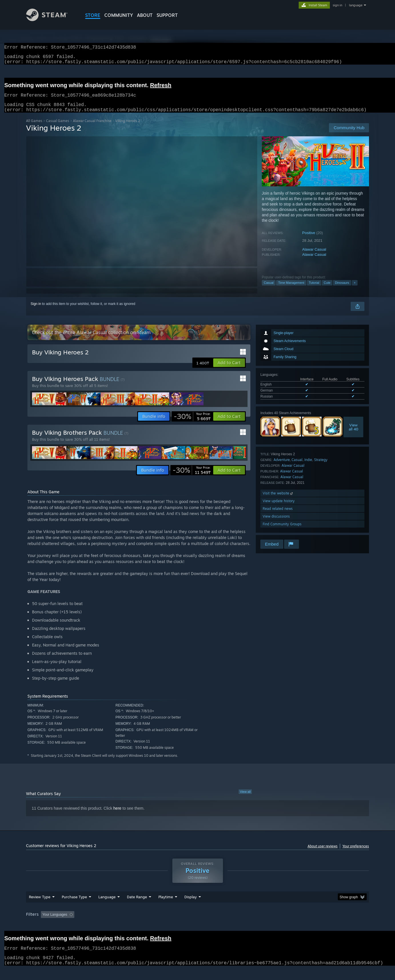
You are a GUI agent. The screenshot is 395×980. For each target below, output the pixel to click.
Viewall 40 (354, 434)
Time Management (291, 290)
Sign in (36, 311)
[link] (192, 423)
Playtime (166, 908)
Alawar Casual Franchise (92, 128)
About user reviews (323, 853)
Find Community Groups (282, 531)
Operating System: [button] (246, 925)
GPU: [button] (294, 925)
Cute (327, 290)
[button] (229, 370)
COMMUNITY (119, 15)
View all (245, 799)
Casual (269, 290)
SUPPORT (167, 15)
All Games (34, 128)
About (145, 15)
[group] (197, 926)
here (117, 815)
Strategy (321, 467)
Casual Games (58, 128)
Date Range (137, 908)
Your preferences (356, 853)
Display (190, 908)
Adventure (282, 467)
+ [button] (355, 290)
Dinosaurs (342, 290)
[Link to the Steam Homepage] (51, 20)
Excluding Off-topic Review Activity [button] (113, 925)
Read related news (278, 515)
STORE (93, 15)
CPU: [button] (275, 925)
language (356, 5)
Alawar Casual (314, 256)
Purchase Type (74, 908)
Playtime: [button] (157, 925)
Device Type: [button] (319, 925)
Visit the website (278, 500)
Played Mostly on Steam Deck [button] (198, 925)
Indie (308, 467)
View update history (279, 508)
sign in (337, 5)
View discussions (276, 523)
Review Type (40, 908)
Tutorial (314, 290)
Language (107, 908)
